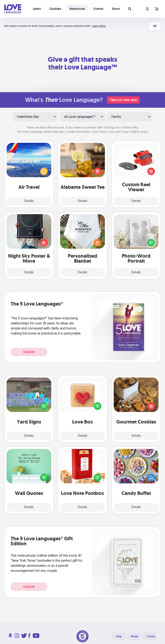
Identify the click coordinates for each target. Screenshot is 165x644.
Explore (29, 352)
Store (116, 9)
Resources (77, 9)
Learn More (99, 26)
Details (29, 201)
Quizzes (55, 9)
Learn (37, 9)
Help (119, 636)
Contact (151, 636)
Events (98, 9)
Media (135, 636)
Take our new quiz (123, 100)
